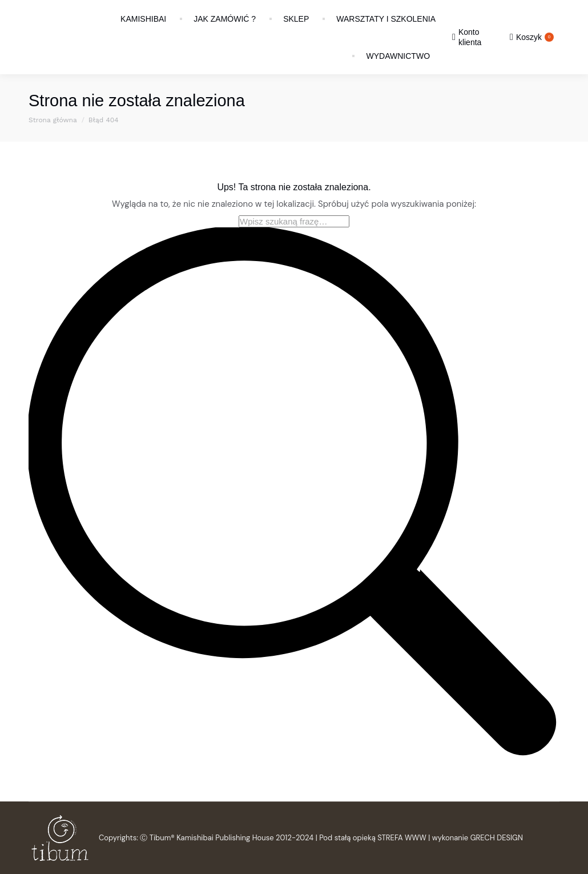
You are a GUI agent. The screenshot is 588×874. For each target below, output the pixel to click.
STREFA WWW (402, 838)
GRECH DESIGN (497, 838)
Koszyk (532, 37)
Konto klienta (467, 37)
